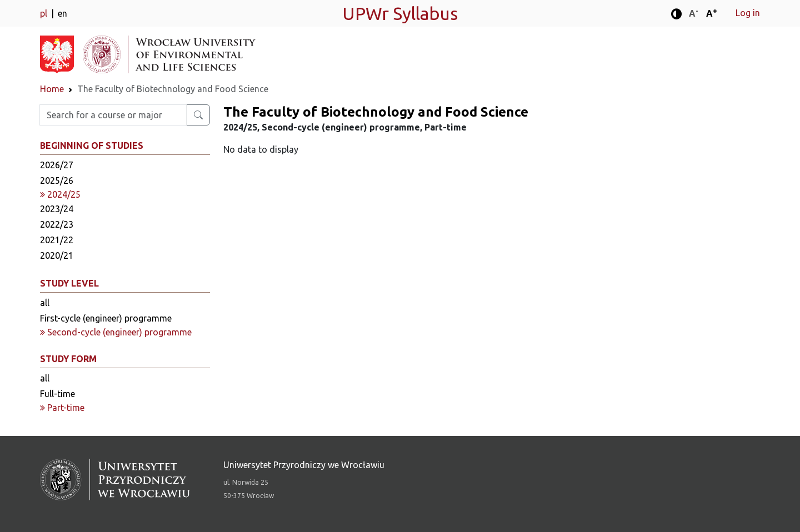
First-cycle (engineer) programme (106, 318)
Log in (748, 13)
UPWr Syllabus (400, 13)
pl (45, 13)
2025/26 (57, 180)
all (45, 303)
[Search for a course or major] (198, 115)
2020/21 (57, 255)
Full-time (57, 394)
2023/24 (57, 209)
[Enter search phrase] (113, 115)
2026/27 (57, 165)
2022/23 (57, 224)
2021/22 (57, 240)
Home (52, 89)
